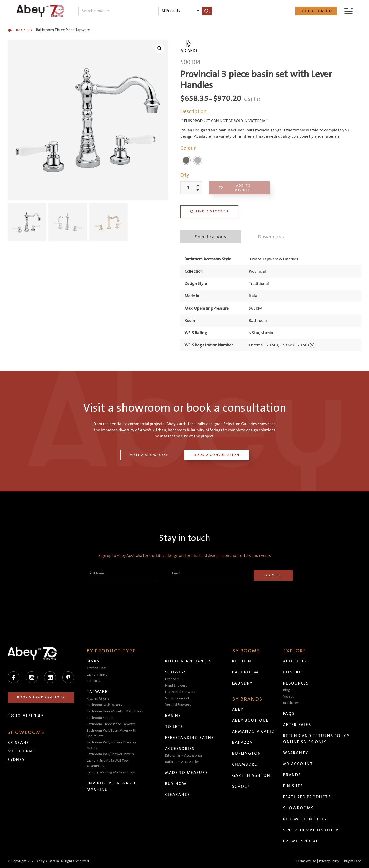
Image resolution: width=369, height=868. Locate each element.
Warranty (296, 753)
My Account (298, 764)
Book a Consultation (217, 455)
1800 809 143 (26, 716)
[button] (160, 48)
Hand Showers (176, 686)
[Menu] (348, 11)
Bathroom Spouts (100, 718)
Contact (294, 672)
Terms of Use (306, 861)
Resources (296, 683)
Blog (287, 690)
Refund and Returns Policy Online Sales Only (316, 739)
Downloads (271, 237)
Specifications (211, 237)
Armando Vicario (254, 731)
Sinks (93, 661)
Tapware (97, 692)
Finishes (293, 786)
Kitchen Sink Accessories (184, 755)
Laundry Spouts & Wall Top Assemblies (107, 763)
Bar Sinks (93, 681)
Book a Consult (316, 11)
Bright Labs (353, 861)
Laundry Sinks (97, 675)
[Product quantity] (188, 188)
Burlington (247, 753)
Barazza (242, 742)
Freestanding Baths (189, 738)
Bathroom (245, 672)
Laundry (242, 683)
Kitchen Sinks (97, 668)
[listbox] (180, 11)
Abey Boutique (250, 720)
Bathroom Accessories (182, 762)
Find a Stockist (209, 212)
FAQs (289, 714)
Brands (292, 775)
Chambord (245, 764)
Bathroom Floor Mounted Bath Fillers (115, 711)
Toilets (174, 727)
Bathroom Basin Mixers (104, 705)
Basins (173, 716)
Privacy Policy (329, 861)
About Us (295, 661)
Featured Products (307, 797)
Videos (289, 697)
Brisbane (18, 743)
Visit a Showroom (149, 455)
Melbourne (21, 751)
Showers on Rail (177, 698)
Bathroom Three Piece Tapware (49, 30)
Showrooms (298, 808)
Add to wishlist (235, 188)
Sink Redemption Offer (311, 830)
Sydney (16, 760)
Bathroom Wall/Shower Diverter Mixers (111, 745)
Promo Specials (302, 841)
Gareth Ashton (251, 775)
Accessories (180, 749)
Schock (241, 787)
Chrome (198, 160)
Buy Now (176, 784)
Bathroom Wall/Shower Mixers (110, 754)
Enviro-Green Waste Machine (112, 786)
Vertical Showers (178, 705)
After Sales (297, 725)
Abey (238, 709)
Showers (176, 672)
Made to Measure (186, 773)
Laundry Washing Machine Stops (111, 772)
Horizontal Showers (180, 692)
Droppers (172, 679)
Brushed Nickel (186, 160)
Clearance (178, 795)
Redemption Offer (305, 819)
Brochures (291, 703)
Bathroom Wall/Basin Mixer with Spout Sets (111, 733)
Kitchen (242, 661)
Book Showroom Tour (41, 697)
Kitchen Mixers (98, 699)
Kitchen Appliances (188, 661)
